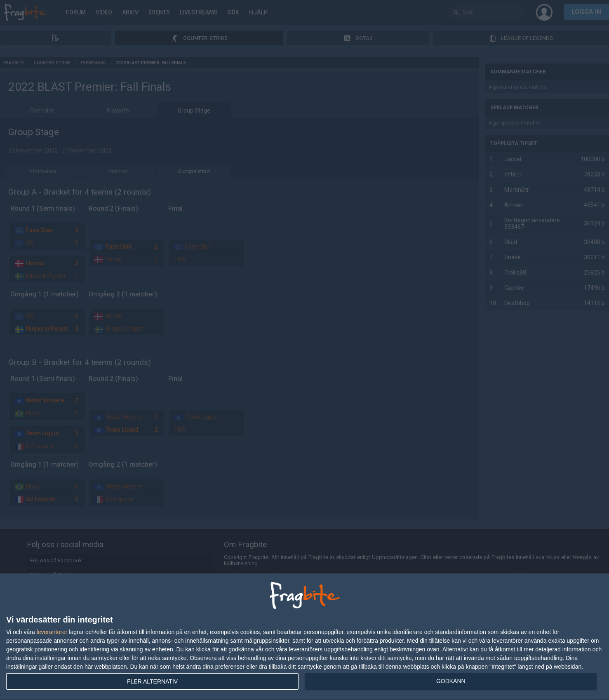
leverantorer (52, 632)
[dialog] (304, 637)
